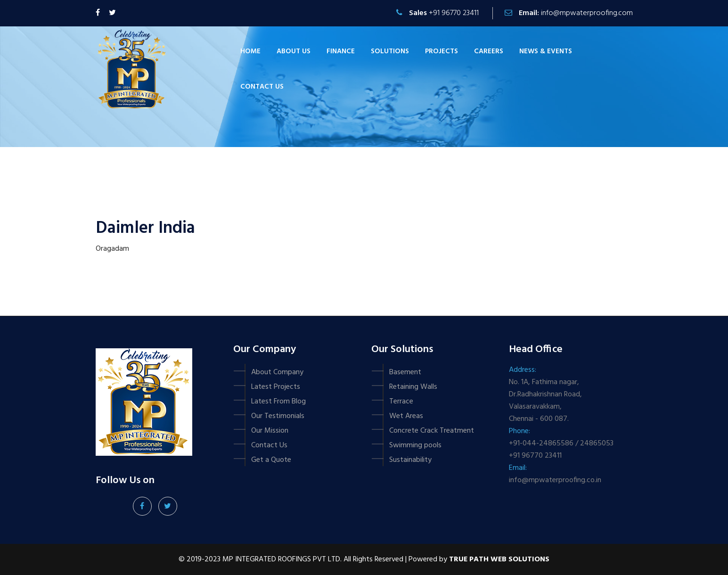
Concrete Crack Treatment (432, 431)
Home (250, 51)
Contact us (262, 87)
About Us (294, 51)
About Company (277, 372)
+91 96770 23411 (454, 13)
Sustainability (410, 460)
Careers (489, 51)
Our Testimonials (278, 416)
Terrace (401, 402)
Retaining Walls (413, 387)
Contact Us (269, 445)
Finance (341, 51)
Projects (442, 51)
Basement (405, 372)
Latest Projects (276, 387)
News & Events (546, 51)
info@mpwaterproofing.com (587, 13)
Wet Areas (406, 416)
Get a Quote (271, 460)
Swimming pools (415, 445)
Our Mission (270, 431)
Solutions (390, 51)
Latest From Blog (278, 402)
